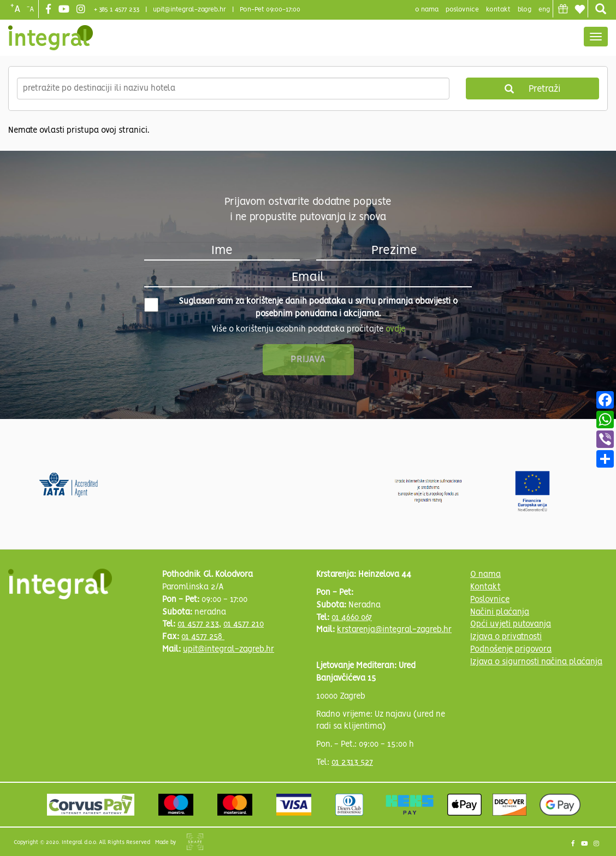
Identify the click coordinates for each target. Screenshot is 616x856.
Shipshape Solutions (195, 842)
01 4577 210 (244, 624)
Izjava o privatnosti (506, 637)
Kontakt (498, 10)
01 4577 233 (198, 624)
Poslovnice (490, 600)
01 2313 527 (352, 763)
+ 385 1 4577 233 (117, 10)
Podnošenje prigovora (511, 650)
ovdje (395, 329)
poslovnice (462, 10)
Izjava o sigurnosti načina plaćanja (536, 662)
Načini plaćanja (500, 612)
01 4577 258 (203, 637)
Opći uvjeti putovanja (511, 624)
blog (525, 10)
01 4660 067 (352, 618)
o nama (427, 10)
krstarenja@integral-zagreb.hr (394, 630)
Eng (544, 10)
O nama (485, 575)
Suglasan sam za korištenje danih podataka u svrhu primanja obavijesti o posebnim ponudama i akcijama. (301, 308)
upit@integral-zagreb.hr (189, 10)
